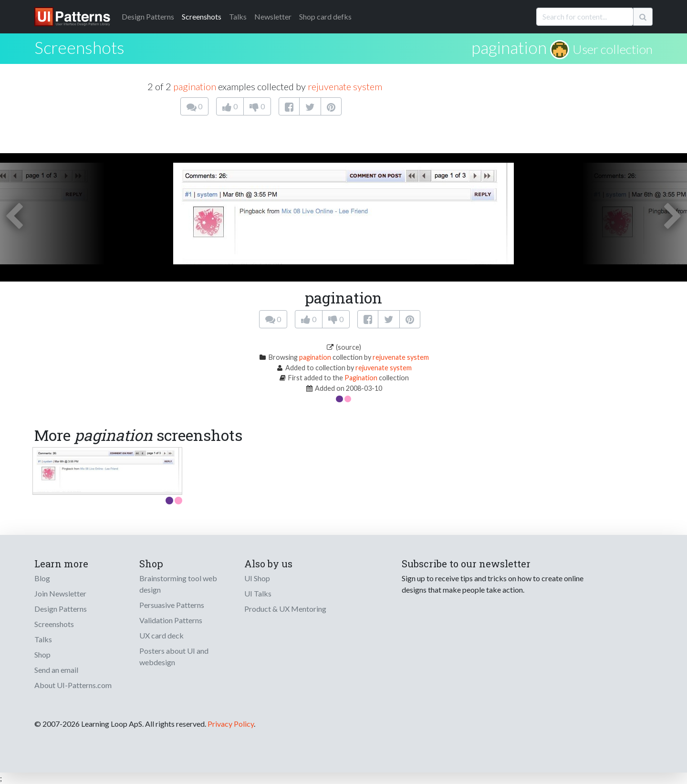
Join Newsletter (60, 593)
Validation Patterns (171, 620)
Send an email (56, 670)
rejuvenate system (345, 86)
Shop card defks (325, 16)
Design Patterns (61, 609)
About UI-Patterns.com (73, 685)
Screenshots (202, 16)
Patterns (148, 16)
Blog (42, 578)
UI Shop (257, 578)
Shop (42, 654)
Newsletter (273, 16)
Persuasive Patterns (172, 605)
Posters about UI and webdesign (174, 656)
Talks (238, 16)
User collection (613, 49)
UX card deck (161, 635)
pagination (509, 47)
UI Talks (258, 593)
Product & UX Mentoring (285, 609)
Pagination (361, 378)
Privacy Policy (231, 724)
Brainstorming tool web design (178, 584)
